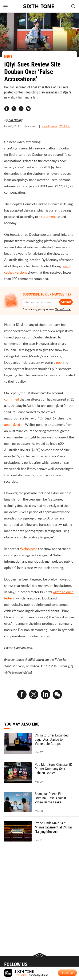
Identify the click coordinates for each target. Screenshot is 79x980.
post (59, 362)
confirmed (12, 399)
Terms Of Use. (63, 309)
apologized (12, 425)
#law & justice (50, 126)
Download (68, 973)
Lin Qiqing (15, 120)
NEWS (8, 56)
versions (21, 272)
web (66, 266)
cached (9, 272)
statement (49, 217)
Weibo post (28, 549)
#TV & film (64, 126)
